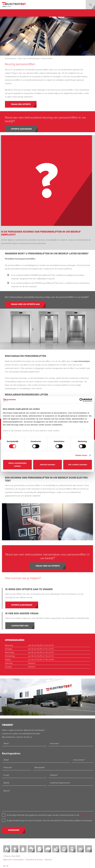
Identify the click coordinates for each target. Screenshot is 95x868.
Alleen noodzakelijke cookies (17, 465)
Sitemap (48, 859)
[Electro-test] (14, 5)
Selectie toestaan (48, 465)
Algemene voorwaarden (13, 859)
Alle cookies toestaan (77, 465)
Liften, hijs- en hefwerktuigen (29, 58)
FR (7, 866)
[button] (90, 5)
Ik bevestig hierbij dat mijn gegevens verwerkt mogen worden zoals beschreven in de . (49, 815)
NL (4, 866)
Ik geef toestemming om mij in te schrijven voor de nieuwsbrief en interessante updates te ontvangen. (50, 820)
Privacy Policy (85, 815)
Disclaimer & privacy (34, 859)
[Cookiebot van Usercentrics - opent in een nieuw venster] (81, 400)
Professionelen (11, 58)
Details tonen (81, 455)
